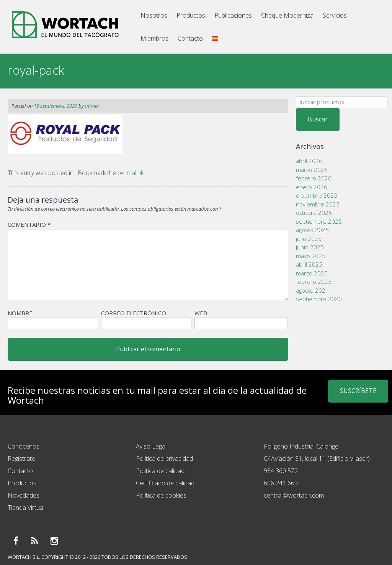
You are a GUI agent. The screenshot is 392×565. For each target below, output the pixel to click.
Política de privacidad (164, 459)
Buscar (318, 119)
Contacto (190, 38)
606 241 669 (281, 483)
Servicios (335, 15)
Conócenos (24, 446)
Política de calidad (160, 471)
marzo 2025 (312, 273)
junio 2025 (310, 247)
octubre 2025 (314, 213)
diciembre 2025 (317, 195)
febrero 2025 (314, 282)
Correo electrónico (134, 313)
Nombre (20, 313)
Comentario (29, 224)
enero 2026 (312, 187)
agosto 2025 (312, 230)
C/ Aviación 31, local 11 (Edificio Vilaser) (317, 459)
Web (201, 313)
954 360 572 (281, 471)
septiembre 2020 (319, 299)
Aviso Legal (151, 446)
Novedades (24, 495)
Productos (191, 15)
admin (92, 106)
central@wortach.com (294, 495)
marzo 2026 (312, 170)
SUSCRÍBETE (358, 391)
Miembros (154, 38)
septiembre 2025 (319, 221)
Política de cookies (161, 495)
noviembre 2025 (318, 204)
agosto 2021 (312, 290)
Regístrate (21, 459)
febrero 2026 (314, 178)
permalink (131, 173)
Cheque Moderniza (287, 15)
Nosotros (154, 15)
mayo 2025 (311, 256)
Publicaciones (233, 15)
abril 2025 (309, 264)
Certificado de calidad (165, 483)
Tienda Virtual (26, 508)
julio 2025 (309, 239)
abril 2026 (309, 161)
